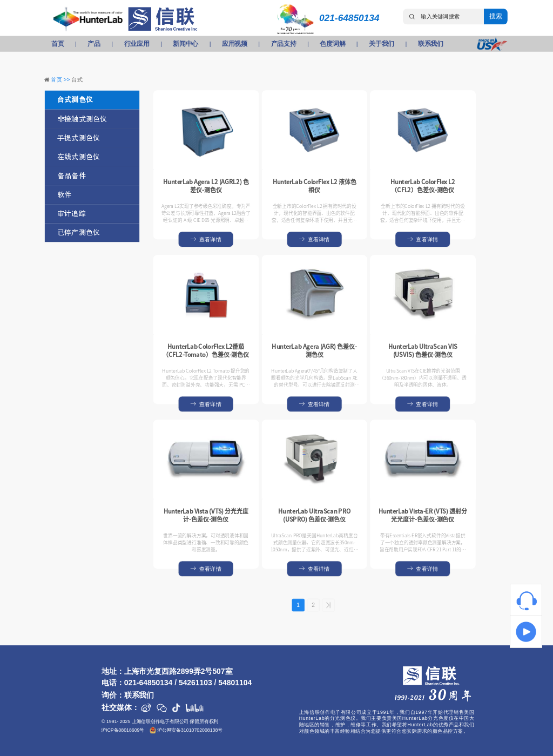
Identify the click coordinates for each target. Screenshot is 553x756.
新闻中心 (186, 44)
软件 (64, 195)
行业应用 (137, 44)
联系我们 (431, 44)
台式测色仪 (75, 100)
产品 (94, 44)
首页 (58, 44)
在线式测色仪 (79, 157)
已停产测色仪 (79, 232)
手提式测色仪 (79, 138)
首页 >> (61, 79)
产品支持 (284, 44)
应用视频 (235, 44)
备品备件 (72, 176)
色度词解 (332, 44)
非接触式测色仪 (82, 119)
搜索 (495, 16)
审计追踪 (72, 214)
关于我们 (382, 44)
